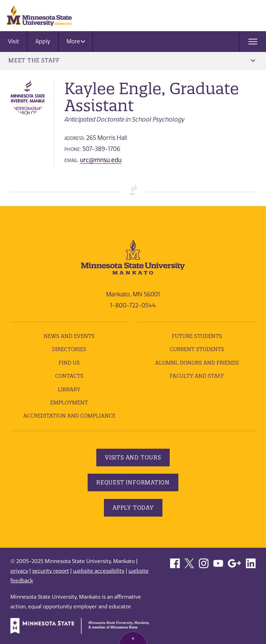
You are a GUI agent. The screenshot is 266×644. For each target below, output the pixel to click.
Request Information (133, 482)
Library (69, 389)
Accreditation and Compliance (69, 416)
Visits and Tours (133, 457)
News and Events (69, 336)
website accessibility (99, 571)
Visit (14, 41)
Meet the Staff (132, 60)
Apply (43, 41)
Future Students (197, 336)
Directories (69, 349)
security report (51, 571)
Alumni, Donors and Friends (197, 363)
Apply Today (133, 508)
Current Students (197, 349)
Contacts (69, 376)
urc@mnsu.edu (101, 160)
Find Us (69, 363)
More (76, 41)
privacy (19, 571)
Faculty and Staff (197, 376)
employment (69, 402)
